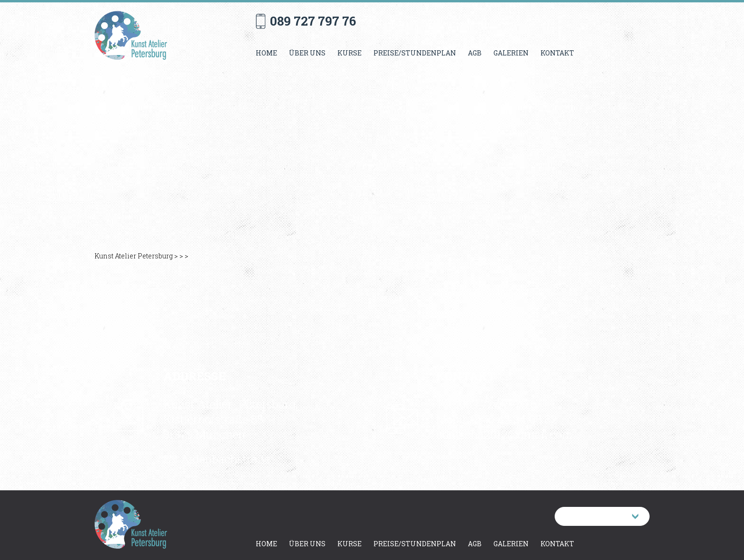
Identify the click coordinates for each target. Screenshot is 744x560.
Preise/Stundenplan (415, 53)
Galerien (511, 53)
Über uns (307, 53)
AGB (475, 53)
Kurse (349, 53)
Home (266, 53)
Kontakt (557, 53)
